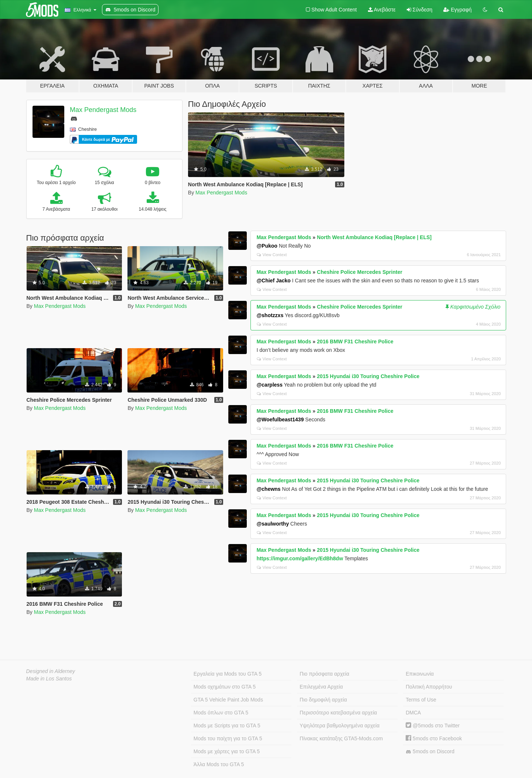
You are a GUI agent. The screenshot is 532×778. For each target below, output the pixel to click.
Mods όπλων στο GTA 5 (221, 713)
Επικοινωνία (420, 674)
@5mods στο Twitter (433, 726)
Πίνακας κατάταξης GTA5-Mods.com (341, 738)
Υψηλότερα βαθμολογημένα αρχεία (340, 726)
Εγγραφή (457, 10)
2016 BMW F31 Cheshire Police (355, 342)
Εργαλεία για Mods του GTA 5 (228, 674)
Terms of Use (421, 700)
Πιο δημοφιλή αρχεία (323, 700)
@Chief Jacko (273, 281)
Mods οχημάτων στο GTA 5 (225, 687)
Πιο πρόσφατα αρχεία (324, 674)
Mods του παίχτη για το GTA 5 (228, 738)
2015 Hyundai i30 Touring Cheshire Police (368, 376)
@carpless (269, 385)
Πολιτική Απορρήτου (429, 687)
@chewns (268, 489)
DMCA (413, 713)
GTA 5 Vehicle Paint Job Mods (228, 700)
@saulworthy (273, 524)
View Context (272, 255)
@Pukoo (267, 246)
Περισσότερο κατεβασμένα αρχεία (338, 713)
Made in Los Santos (49, 679)
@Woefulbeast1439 (280, 419)
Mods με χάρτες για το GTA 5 (227, 751)
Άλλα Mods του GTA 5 (219, 764)
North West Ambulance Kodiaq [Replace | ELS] (374, 237)
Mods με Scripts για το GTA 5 (227, 726)
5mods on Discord (430, 752)
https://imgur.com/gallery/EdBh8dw (300, 558)
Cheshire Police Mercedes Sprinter (360, 272)
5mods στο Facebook (434, 738)
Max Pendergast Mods (103, 110)
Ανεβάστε (382, 10)
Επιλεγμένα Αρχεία (321, 687)
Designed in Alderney (51, 671)
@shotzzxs (270, 315)
